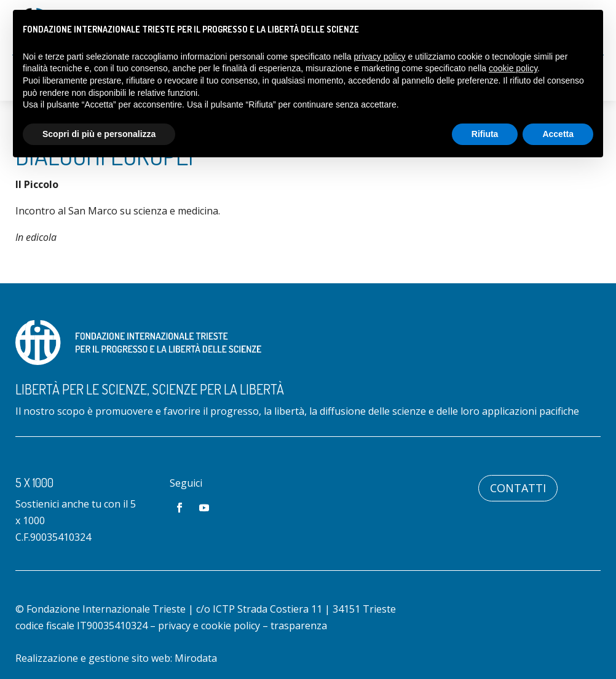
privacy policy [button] (380, 57)
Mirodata (196, 658)
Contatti (518, 488)
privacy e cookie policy (209, 626)
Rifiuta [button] (485, 134)
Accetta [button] (558, 134)
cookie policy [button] (513, 68)
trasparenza (299, 626)
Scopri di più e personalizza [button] (99, 134)
